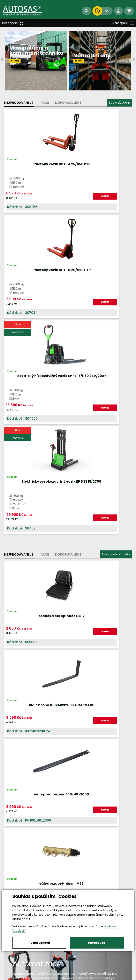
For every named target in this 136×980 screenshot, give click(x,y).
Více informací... (66, 609)
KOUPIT (52, 196)
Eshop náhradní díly (116, 343)
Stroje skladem (119, 103)
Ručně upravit (39, 943)
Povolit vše (97, 943)
